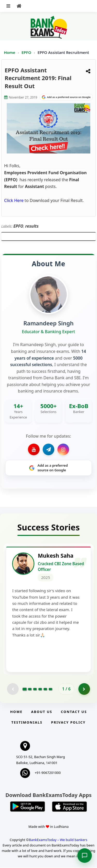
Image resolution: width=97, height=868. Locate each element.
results (32, 226)
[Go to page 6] (50, 689)
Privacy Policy (68, 723)
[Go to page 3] (35, 689)
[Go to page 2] (30, 689)
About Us (42, 712)
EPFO (27, 52)
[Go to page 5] (45, 689)
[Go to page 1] (25, 689)
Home (10, 52)
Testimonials (27, 723)
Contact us (74, 712)
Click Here (14, 200)
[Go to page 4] (40, 689)
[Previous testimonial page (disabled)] (13, 689)
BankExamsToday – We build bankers (58, 840)
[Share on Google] (66, 97)
